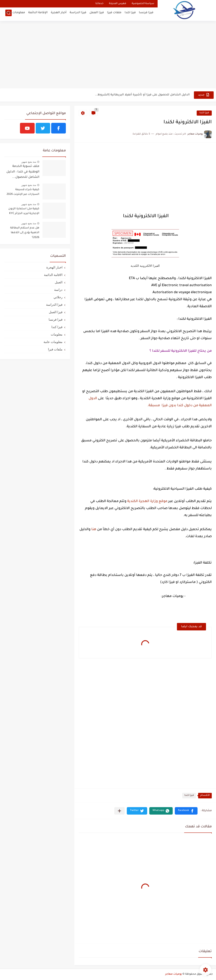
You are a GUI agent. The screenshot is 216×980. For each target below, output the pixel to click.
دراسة (58, 290)
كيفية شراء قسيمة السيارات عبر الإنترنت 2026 (23, 192)
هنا (94, 529)
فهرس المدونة (118, 4)
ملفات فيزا (114, 14)
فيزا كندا (130, 14)
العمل (59, 282)
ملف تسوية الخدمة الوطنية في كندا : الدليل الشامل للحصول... (23, 172)
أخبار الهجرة (59, 14)
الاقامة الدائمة (53, 275)
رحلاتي (58, 297)
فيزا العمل (97, 14)
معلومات (57, 334)
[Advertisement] (108, 55)
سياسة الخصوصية (143, 4)
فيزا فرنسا (146, 14)
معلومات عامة (15, 14)
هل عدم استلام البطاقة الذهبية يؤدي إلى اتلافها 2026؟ (25, 233)
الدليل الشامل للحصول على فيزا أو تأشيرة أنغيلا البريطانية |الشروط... (142, 95)
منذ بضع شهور (29, 162)
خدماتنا (99, 4)
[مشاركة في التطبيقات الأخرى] (119, 811)
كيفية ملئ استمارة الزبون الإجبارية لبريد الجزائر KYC (24, 211)
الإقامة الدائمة (38, 14)
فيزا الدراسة (78, 14)
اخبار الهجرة (54, 267)
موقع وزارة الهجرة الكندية (147, 501)
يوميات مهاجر (174, 974)
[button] (186, 811)
